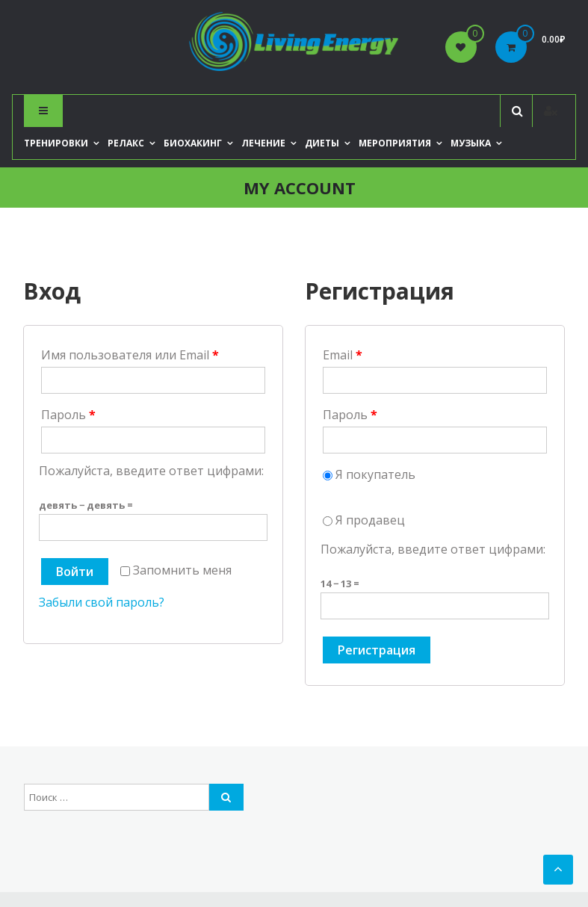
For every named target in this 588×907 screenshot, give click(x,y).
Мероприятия (395, 143)
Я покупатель (369, 474)
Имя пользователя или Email (130, 355)
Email (343, 355)
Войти (75, 572)
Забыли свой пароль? (102, 602)
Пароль (68, 415)
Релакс (126, 143)
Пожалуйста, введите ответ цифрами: (151, 471)
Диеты (322, 143)
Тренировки (56, 143)
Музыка (471, 143)
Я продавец (364, 520)
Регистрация (377, 650)
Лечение (263, 143)
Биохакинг (193, 143)
